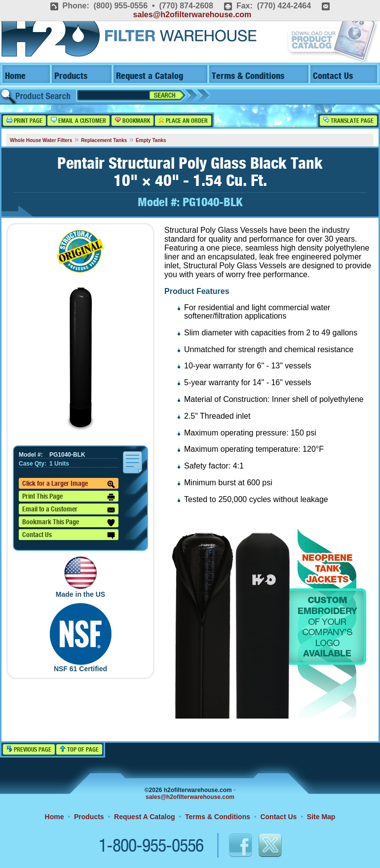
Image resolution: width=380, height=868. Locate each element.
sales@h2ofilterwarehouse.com (192, 15)
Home (15, 76)
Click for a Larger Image (69, 484)
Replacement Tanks (104, 140)
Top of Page (79, 749)
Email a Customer (78, 121)
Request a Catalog (150, 76)
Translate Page (348, 121)
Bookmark (133, 121)
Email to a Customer (69, 510)
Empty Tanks (151, 140)
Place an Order (183, 121)
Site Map (321, 817)
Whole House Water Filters (41, 140)
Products (71, 76)
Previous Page (29, 749)
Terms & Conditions (248, 76)
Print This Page (69, 497)
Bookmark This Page (69, 523)
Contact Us (333, 76)
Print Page (24, 121)
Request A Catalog (144, 817)
